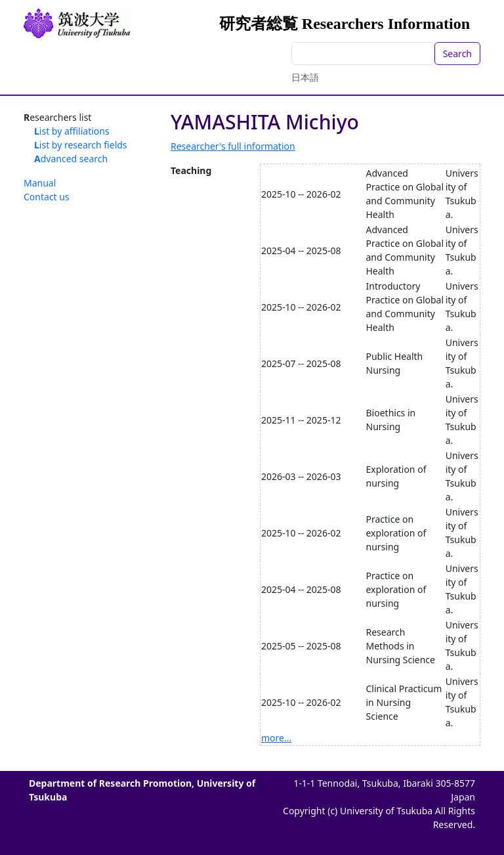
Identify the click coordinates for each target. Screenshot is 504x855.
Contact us (47, 197)
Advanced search (71, 159)
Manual (40, 183)
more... (276, 738)
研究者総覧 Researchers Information (345, 24)
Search (457, 54)
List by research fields (81, 145)
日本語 (305, 77)
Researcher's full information (233, 146)
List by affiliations (72, 131)
